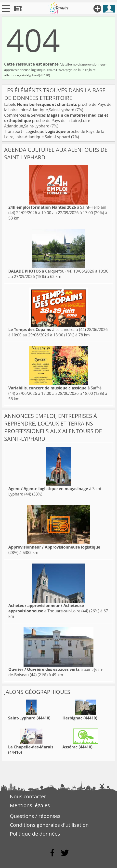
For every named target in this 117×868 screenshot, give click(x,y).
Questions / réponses (35, 816)
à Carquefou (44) (40, 271)
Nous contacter (28, 796)
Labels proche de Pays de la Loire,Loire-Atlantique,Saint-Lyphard (58, 107)
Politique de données (35, 834)
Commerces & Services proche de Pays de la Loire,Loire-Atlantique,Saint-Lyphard (56, 121)
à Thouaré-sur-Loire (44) (48, 608)
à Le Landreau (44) (47, 330)
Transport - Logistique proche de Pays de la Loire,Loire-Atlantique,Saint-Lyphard (54, 134)
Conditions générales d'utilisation (49, 825)
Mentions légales (30, 805)
